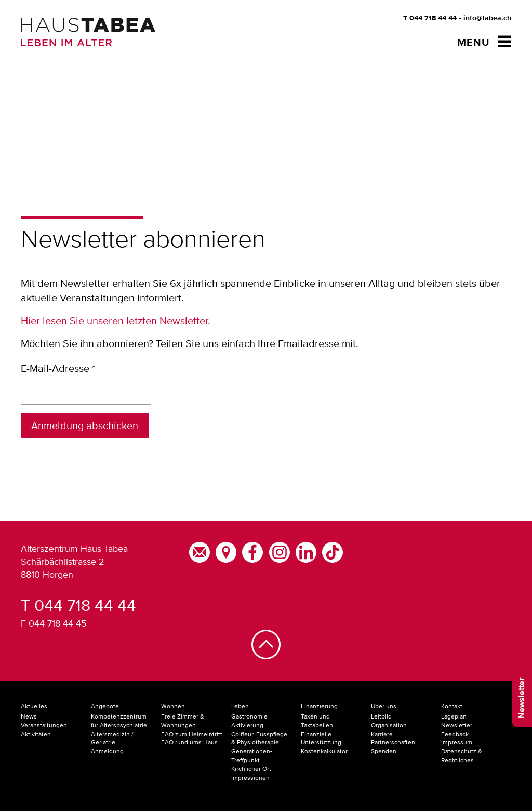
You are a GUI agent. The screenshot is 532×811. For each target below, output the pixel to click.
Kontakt (452, 706)
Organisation (389, 725)
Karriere (382, 734)
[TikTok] (332, 551)
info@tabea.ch (487, 18)
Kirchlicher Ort (251, 769)
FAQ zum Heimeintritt (192, 734)
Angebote (105, 706)
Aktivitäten (36, 734)
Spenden (384, 751)
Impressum (457, 742)
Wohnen (173, 706)
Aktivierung (247, 725)
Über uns (384, 706)
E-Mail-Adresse (58, 368)
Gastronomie (249, 716)
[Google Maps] (226, 551)
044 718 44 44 (433, 18)
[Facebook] (252, 551)
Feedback (455, 734)
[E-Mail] (199, 551)
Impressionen (250, 778)
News (29, 716)
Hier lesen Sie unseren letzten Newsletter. (116, 321)
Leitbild (381, 716)
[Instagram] (279, 551)
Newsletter (522, 698)
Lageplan (454, 716)
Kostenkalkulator (324, 751)
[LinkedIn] (306, 551)
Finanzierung (319, 706)
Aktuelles (34, 706)
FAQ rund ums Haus (189, 742)
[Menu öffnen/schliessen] (484, 42)
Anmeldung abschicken (85, 426)
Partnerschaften (393, 742)
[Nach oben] (266, 654)
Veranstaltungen (44, 725)
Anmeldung (107, 751)
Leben (240, 706)
